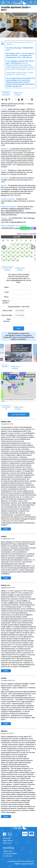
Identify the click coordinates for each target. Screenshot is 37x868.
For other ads (8, 856)
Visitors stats (8, 851)
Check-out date (7, 315)
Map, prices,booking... (18, 94)
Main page (7, 838)
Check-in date (8, 311)
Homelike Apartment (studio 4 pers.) (16, 9)
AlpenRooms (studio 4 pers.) (15, 213)
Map (5, 366)
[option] (18, 25)
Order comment (7, 320)
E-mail (7, 292)
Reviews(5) (6, 408)
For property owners (10, 854)
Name (7, 287)
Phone (7, 297)
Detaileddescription (6, 94)
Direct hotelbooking (7, 269)
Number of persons (6, 302)
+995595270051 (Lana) (10, 228)
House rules (7, 843)
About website (8, 841)
